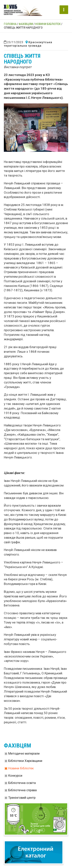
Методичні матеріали (24, 753)
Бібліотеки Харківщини (25, 761)
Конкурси (15, 776)
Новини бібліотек (21, 768)
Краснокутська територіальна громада (28, 44)
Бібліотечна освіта (22, 783)
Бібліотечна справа (22, 790)
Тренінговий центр (22, 798)
